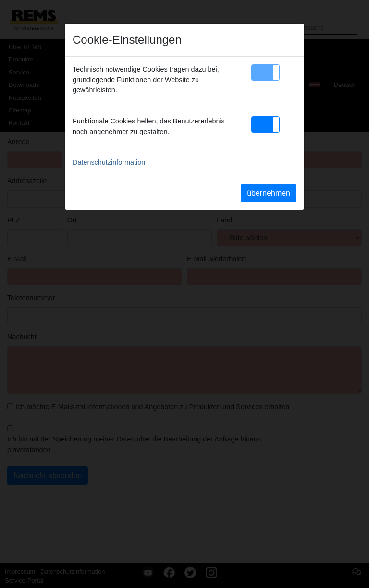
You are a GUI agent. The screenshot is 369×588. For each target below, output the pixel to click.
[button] (265, 73)
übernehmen (269, 193)
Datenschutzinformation (109, 162)
